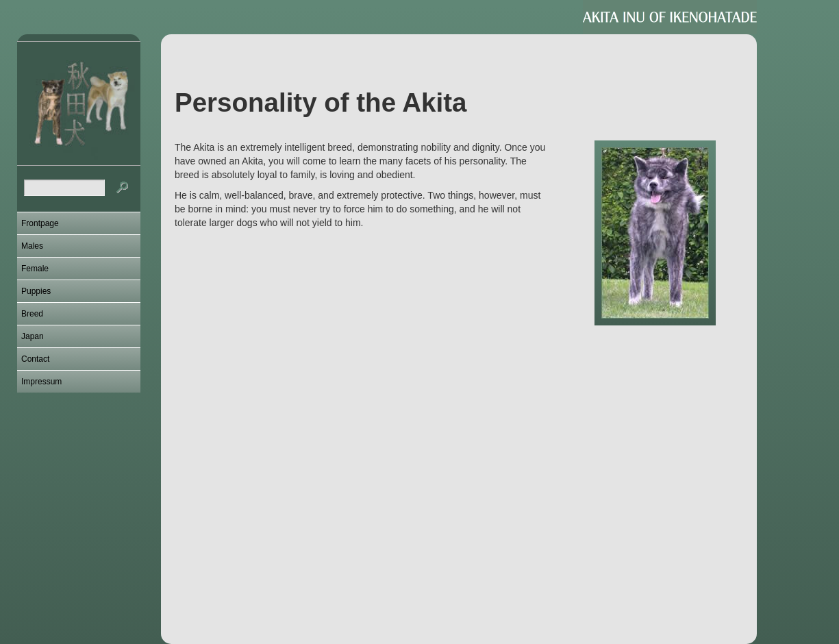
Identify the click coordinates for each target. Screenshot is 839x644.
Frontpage (40, 223)
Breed (32, 314)
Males (32, 246)
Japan (33, 336)
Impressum (41, 382)
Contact (35, 359)
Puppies (36, 291)
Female (35, 269)
